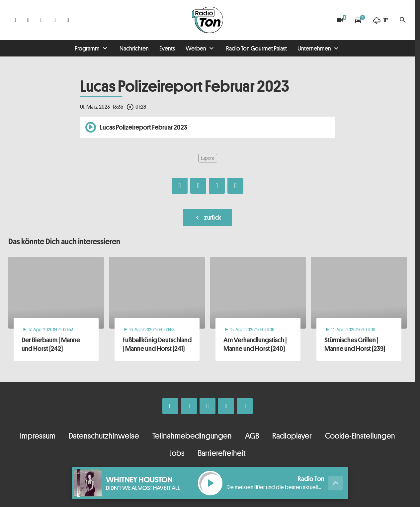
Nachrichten (134, 48)
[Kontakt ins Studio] (68, 20)
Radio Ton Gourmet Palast (256, 48)
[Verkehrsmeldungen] (358, 20)
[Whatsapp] (42, 20)
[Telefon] (55, 20)
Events (167, 48)
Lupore (208, 158)
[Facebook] (15, 20)
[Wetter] (380, 20)
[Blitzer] (340, 20)
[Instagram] (28, 20)
